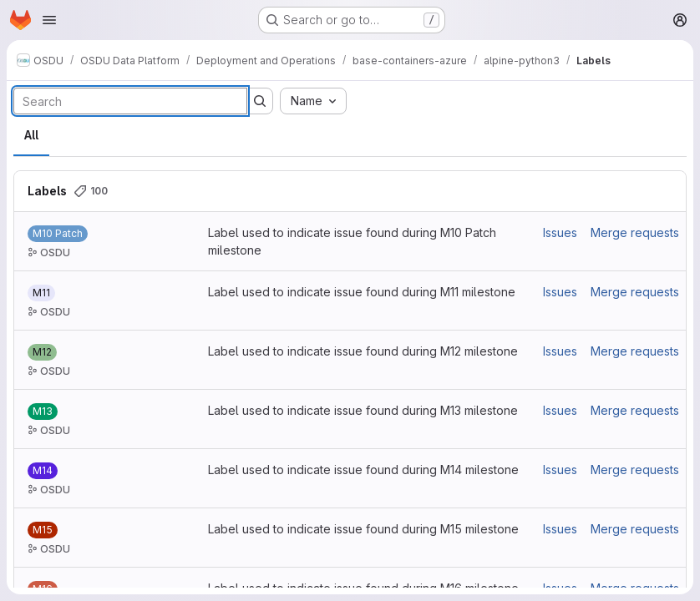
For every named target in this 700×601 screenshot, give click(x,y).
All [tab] (31, 135)
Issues (560, 232)
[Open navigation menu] (49, 20)
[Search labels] (130, 101)
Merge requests (635, 232)
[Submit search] (260, 101)
